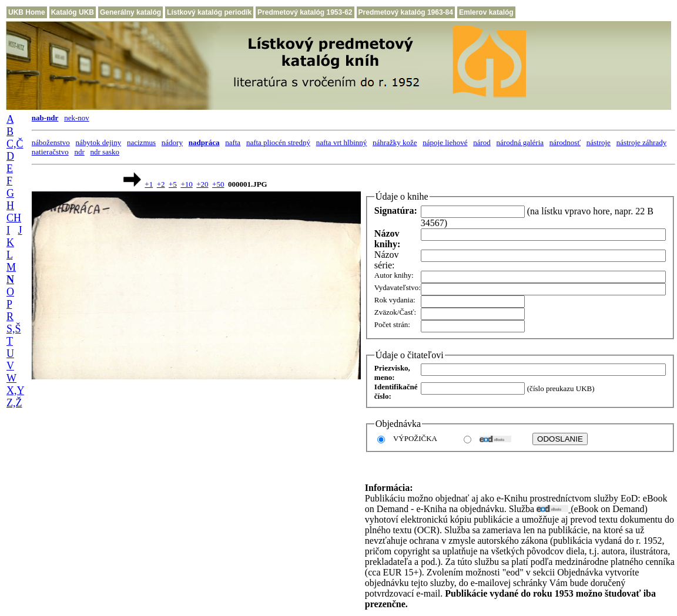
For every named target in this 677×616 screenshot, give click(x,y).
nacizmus (141, 142)
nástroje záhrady (642, 142)
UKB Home (27, 12)
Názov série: (387, 260)
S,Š (14, 329)
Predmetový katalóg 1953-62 (305, 12)
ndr (79, 152)
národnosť (565, 142)
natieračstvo (50, 152)
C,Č (15, 144)
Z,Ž (14, 403)
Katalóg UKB (73, 12)
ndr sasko (105, 152)
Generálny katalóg (130, 12)
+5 (173, 184)
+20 (202, 184)
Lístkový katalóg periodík (209, 12)
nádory (172, 142)
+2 (161, 184)
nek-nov (77, 118)
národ (482, 142)
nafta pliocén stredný (278, 142)
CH (14, 218)
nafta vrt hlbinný (342, 142)
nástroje (599, 142)
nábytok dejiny (99, 142)
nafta (233, 142)
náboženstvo (51, 142)
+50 (218, 184)
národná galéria (520, 142)
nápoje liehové (445, 142)
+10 (186, 184)
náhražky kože (395, 142)
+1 (149, 184)
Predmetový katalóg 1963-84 (406, 12)
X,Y (15, 391)
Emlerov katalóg (486, 12)
